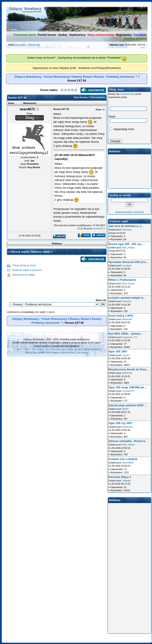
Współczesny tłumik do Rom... (128, 369)
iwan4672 (98, 229)
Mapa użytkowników (63, 353)
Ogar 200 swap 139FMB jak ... (128, 387)
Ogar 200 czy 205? (121, 423)
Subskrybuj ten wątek (24, 275)
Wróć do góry (75, 349)
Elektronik (127, 427)
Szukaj (62, 35)
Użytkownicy (77, 35)
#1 (104, 110)
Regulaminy (124, 35)
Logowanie (20, 45)
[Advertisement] (57, 285)
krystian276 (128, 391)
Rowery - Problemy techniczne (114, 77)
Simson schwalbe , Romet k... (128, 441)
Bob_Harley (128, 248)
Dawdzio (127, 301)
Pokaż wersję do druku (24, 265)
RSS (48, 353)
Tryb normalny (97, 97)
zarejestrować (127, 94)
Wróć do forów (92, 349)
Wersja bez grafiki (35, 353)
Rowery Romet (82, 77)
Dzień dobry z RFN (121, 316)
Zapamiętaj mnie (122, 129)
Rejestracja (34, 45)
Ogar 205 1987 (118, 351)
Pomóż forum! (47, 35)
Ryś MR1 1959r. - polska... (125, 334)
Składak (126, 481)
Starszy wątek (20, 252)
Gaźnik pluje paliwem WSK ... (128, 405)
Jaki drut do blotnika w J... (126, 226)
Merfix (126, 409)
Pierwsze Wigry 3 (120, 477)
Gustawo (127, 266)
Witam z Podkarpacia (122, 280)
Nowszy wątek (41, 252)
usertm (126, 355)
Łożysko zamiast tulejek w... (127, 298)
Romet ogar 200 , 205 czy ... (126, 244)
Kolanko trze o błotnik (123, 459)
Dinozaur (127, 230)
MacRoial (127, 373)
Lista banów (82, 353)
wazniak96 (128, 463)
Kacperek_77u (130, 337)
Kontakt (17, 349)
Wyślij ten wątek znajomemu (27, 270)
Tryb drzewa (80, 97)
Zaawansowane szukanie (130, 212)
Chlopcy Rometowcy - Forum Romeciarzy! (42, 77)
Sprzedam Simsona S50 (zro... (128, 262)
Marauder (127, 319)
